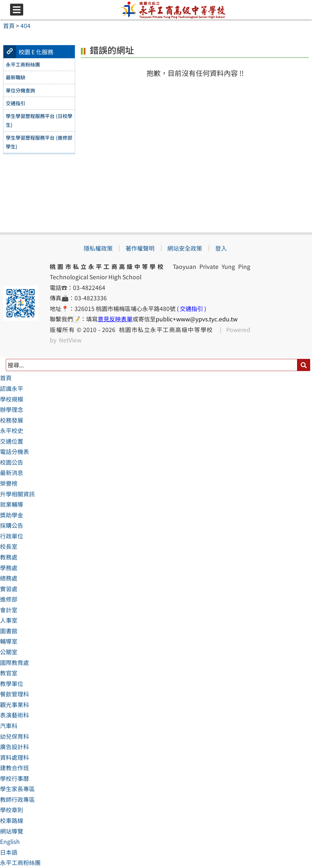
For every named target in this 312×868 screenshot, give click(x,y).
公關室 (9, 652)
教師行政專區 (17, 799)
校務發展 (12, 420)
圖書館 (9, 631)
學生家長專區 (17, 789)
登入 (221, 248)
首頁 (6, 378)
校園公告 (12, 462)
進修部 (9, 599)
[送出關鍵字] (304, 365)
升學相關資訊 (17, 494)
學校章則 (12, 810)
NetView (70, 340)
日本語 (9, 852)
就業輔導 (12, 504)
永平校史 (12, 430)
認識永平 (12, 388)
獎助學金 (12, 515)
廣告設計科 (15, 747)
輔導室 (9, 641)
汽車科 (9, 726)
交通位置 (12, 441)
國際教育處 (15, 663)
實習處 (9, 589)
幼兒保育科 (15, 736)
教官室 (9, 673)
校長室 (9, 546)
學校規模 (12, 399)
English (10, 841)
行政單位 (12, 536)
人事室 (9, 620)
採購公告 (12, 525)
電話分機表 (15, 452)
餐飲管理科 (15, 694)
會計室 (9, 610)
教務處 (9, 557)
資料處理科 (15, 757)
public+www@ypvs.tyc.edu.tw (197, 319)
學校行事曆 (15, 778)
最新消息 (12, 473)
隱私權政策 (98, 248)
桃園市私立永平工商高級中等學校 (164, 330)
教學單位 (12, 684)
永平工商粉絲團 (20, 863)
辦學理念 (12, 409)
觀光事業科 (15, 705)
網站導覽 (12, 831)
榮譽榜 (9, 483)
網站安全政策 (185, 248)
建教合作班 (15, 768)
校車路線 (12, 820)
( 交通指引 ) (191, 309)
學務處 (9, 568)
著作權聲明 (140, 248)
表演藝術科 (15, 715)
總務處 (9, 578)
